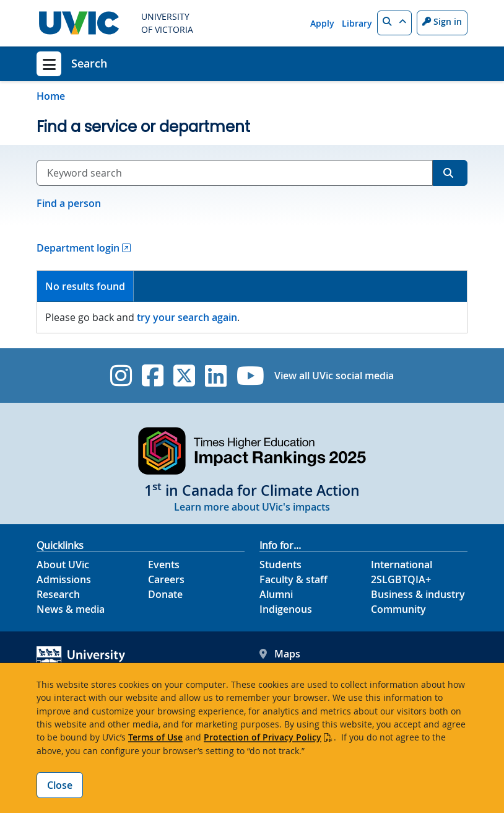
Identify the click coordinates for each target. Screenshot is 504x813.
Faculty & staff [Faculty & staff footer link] (293, 579)
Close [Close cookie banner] (60, 785)
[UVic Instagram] (121, 376)
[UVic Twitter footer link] (184, 376)
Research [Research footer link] (58, 594)
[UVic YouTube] (250, 376)
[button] (394, 23)
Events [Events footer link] (164, 565)
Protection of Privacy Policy (263, 737)
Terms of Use (155, 737)
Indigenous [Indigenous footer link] (286, 609)
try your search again (187, 317)
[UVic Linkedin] (216, 376)
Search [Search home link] (89, 63)
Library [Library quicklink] (357, 23)
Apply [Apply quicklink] (322, 23)
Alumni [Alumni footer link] (276, 594)
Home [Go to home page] (51, 96)
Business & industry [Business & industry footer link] (418, 594)
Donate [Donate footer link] (165, 594)
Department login (78, 248)
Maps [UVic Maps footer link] (280, 654)
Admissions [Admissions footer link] (64, 579)
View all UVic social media (334, 376)
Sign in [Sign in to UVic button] (442, 21)
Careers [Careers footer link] (166, 579)
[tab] (85, 287)
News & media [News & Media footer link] (71, 609)
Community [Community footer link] (398, 609)
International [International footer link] (402, 565)
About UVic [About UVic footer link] (63, 565)
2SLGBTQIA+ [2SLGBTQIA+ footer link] (401, 579)
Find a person (69, 203)
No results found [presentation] (85, 286)
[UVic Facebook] (153, 376)
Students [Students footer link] (280, 565)
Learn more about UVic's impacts (252, 507)
